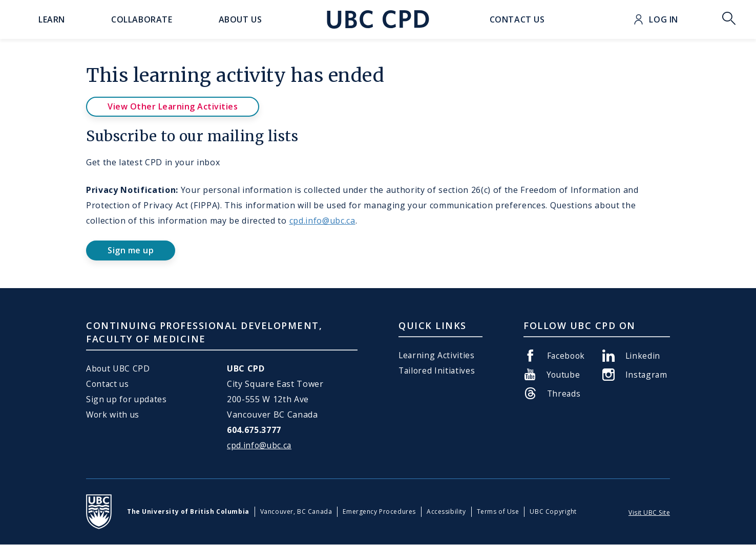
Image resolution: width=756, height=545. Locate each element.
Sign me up (131, 250)
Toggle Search (729, 19)
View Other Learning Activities (173, 106)
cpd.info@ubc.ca (322, 221)
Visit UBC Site (649, 513)
